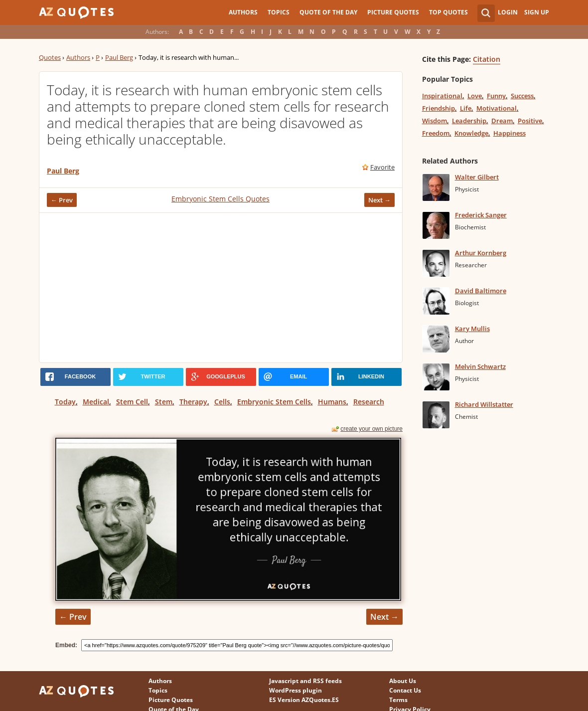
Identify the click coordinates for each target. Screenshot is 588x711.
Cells (222, 402)
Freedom (436, 133)
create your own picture (371, 429)
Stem (164, 402)
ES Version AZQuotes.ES (304, 700)
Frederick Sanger (481, 215)
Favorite (382, 167)
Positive (530, 121)
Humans (332, 402)
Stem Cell (132, 402)
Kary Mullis (472, 329)
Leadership (469, 121)
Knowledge (471, 133)
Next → (379, 200)
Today (65, 402)
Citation (487, 59)
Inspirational (442, 96)
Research (369, 402)
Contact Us (405, 690)
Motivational (497, 108)
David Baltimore (481, 291)
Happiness (510, 133)
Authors (243, 12)
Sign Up (537, 12)
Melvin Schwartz (480, 366)
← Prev (62, 200)
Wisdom (435, 121)
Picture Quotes (393, 12)
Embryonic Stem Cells (274, 402)
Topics (279, 12)
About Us (403, 681)
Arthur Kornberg (481, 253)
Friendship (439, 108)
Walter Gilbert (477, 177)
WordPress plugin (295, 690)
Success (522, 96)
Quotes (50, 57)
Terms (398, 700)
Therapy (193, 402)
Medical (96, 402)
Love (475, 96)
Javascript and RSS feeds (305, 681)
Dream (502, 121)
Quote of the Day (328, 12)
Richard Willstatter (484, 404)
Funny (496, 96)
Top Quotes (448, 12)
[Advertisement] (221, 288)
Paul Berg (119, 57)
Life (466, 108)
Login (508, 12)
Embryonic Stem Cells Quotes (220, 199)
